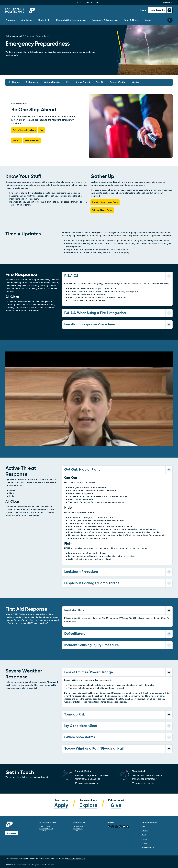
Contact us (12, 833)
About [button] (148, 20)
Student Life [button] (44, 20)
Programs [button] (10, 20)
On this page (14, 82)
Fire (68, 82)
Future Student (156, 10)
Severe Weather (118, 82)
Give (98, 2)
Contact (136, 82)
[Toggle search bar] (170, 20)
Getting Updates (52, 82)
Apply (80, 2)
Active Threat (83, 82)
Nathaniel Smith (83, 771)
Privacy (51, 865)
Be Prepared (32, 82)
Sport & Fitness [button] (131, 20)
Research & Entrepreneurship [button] (71, 20)
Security (145, 843)
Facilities (145, 831)
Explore (90, 2)
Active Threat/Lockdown (24, 130)
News (144, 835)
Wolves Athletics (148, 847)
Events (144, 826)
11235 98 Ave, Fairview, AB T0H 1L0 (79, 829)
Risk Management (14, 36)
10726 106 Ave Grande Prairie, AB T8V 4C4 (46, 829)
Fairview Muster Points (102, 210)
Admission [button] (26, 20)
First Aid (100, 82)
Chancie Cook (139, 771)
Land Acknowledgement (76, 859)
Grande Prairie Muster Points (105, 202)
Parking (144, 839)
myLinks (166, 2)
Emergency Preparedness (37, 36)
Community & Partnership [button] (105, 20)
